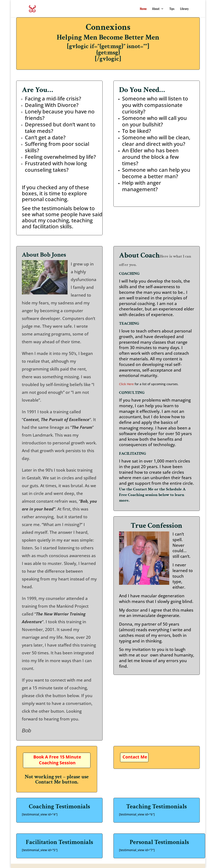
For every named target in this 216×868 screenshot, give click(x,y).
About (156, 9)
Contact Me (135, 757)
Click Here (126, 384)
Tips (172, 9)
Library (184, 9)
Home (143, 9)
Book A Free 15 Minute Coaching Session (57, 760)
